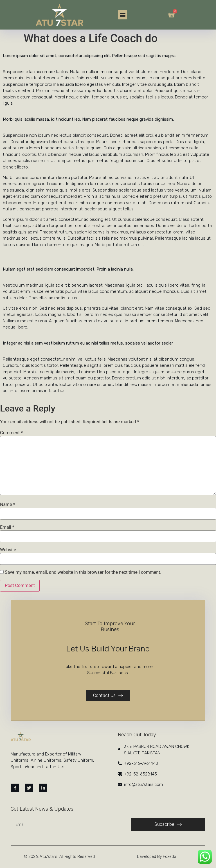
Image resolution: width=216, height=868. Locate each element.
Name (8, 505)
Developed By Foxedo (157, 857)
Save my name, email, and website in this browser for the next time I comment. (83, 572)
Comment (11, 433)
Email (7, 527)
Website (8, 550)
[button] (122, 15)
